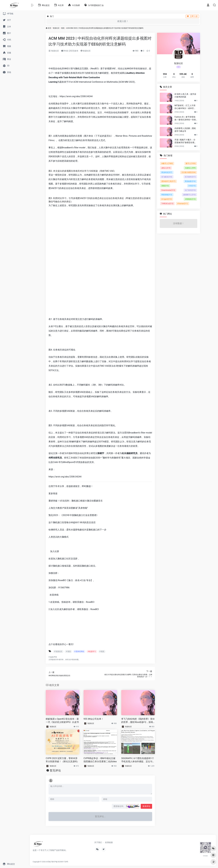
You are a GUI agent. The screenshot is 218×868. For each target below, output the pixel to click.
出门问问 (190, 190)
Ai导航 (49, 862)
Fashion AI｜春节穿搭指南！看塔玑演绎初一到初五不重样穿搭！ (185, 118)
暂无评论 (55, 770)
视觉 (63, 28)
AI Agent (167, 199)
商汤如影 (190, 181)
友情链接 (109, 842)
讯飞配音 (167, 177)
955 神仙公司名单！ (93, 719)
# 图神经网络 (79, 651)
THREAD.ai (167, 204)
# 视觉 (68, 651)
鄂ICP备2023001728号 (60, 862)
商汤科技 (167, 172)
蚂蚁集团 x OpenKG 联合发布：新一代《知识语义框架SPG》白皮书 (62, 721)
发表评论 (146, 806)
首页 (49, 28)
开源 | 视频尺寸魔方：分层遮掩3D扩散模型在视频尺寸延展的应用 (185, 141)
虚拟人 (166, 168)
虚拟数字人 (189, 195)
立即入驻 (192, 16)
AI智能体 (190, 199)
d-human (183, 204)
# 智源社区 (58, 651)
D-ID (192, 186)
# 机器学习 (92, 651)
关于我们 (98, 842)
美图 (165, 186)
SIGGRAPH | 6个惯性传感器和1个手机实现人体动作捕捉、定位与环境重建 (138, 760)
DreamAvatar (168, 190)
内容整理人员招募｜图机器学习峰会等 (185, 130)
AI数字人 (167, 163)
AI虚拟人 (190, 168)
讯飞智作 (190, 177)
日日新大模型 (189, 172)
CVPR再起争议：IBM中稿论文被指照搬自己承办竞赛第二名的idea (100, 760)
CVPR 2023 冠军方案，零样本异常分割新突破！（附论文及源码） (62, 760)
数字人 (191, 163)
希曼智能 (167, 195)
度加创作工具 (168, 181)
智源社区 (56, 28)
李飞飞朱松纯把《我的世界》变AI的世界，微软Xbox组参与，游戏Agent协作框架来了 (138, 721)
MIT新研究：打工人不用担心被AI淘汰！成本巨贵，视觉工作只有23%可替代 (185, 107)
